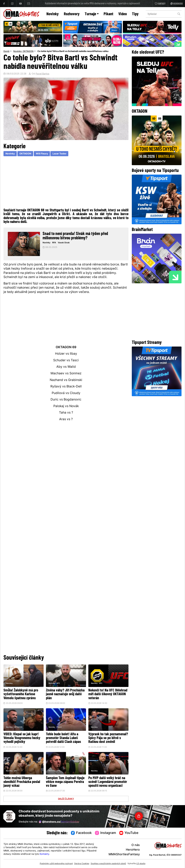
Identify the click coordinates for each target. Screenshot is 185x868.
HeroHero (133, 850)
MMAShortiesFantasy (124, 855)
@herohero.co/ (59, 822)
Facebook (81, 833)
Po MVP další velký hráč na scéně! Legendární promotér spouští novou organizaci (108, 782)
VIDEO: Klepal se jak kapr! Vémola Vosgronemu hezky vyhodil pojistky (22, 738)
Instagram (106, 833)
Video (123, 14)
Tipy (135, 14)
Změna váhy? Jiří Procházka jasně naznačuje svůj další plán (65, 694)
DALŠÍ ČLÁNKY (66, 799)
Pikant (108, 14)
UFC (58, 683)
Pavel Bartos (42, 74)
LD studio (141, 864)
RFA (54, 243)
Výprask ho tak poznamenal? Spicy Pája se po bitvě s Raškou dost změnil (108, 738)
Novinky (53, 14)
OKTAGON (28, 51)
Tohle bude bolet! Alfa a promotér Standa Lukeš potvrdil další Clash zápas (63, 738)
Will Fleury (42, 154)
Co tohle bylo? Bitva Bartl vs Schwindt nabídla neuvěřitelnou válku (73, 51)
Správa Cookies (82, 864)
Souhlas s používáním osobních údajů (108, 864)
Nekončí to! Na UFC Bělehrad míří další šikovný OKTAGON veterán (108, 694)
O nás (136, 845)
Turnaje (92, 14)
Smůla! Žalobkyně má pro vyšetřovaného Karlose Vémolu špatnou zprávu (21, 694)
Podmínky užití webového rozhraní (56, 864)
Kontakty (44, 854)
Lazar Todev (59, 154)
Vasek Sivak (64, 243)
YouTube (129, 833)
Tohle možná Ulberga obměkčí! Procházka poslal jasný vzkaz (22, 782)
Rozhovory (72, 14)
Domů (6, 51)
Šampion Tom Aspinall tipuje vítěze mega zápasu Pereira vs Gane (65, 782)
